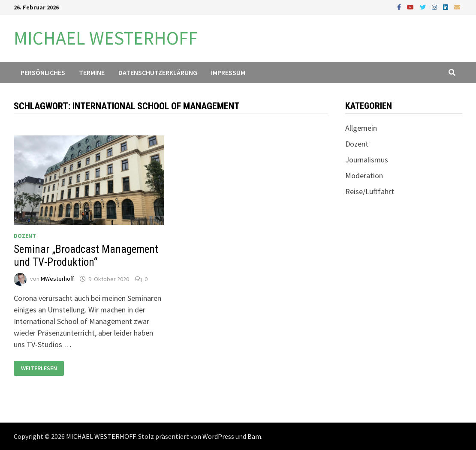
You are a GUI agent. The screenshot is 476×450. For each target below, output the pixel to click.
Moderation (364, 175)
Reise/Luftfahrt (370, 191)
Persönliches (43, 72)
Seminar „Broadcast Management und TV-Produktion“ (86, 256)
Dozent (25, 236)
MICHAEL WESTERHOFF (106, 38)
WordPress (218, 436)
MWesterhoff (57, 279)
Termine (92, 72)
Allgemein (361, 128)
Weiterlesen (40, 368)
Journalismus (367, 160)
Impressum (228, 72)
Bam (254, 436)
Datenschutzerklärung (158, 72)
